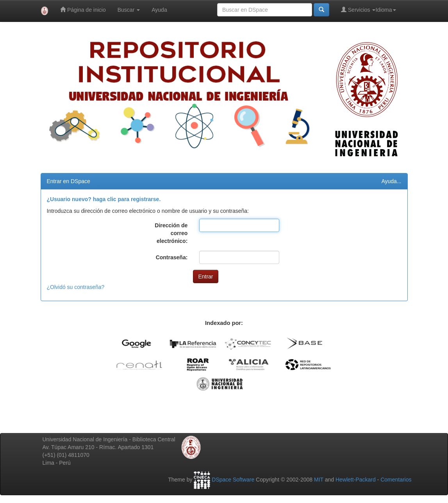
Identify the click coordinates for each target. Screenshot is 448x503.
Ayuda (159, 10)
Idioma (386, 10)
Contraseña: (172, 257)
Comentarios (396, 480)
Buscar (129, 10)
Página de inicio (83, 10)
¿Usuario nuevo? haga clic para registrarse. (104, 199)
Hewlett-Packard (356, 480)
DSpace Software (233, 480)
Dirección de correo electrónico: (171, 233)
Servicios (358, 10)
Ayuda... (391, 181)
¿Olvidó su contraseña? (76, 287)
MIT (319, 480)
